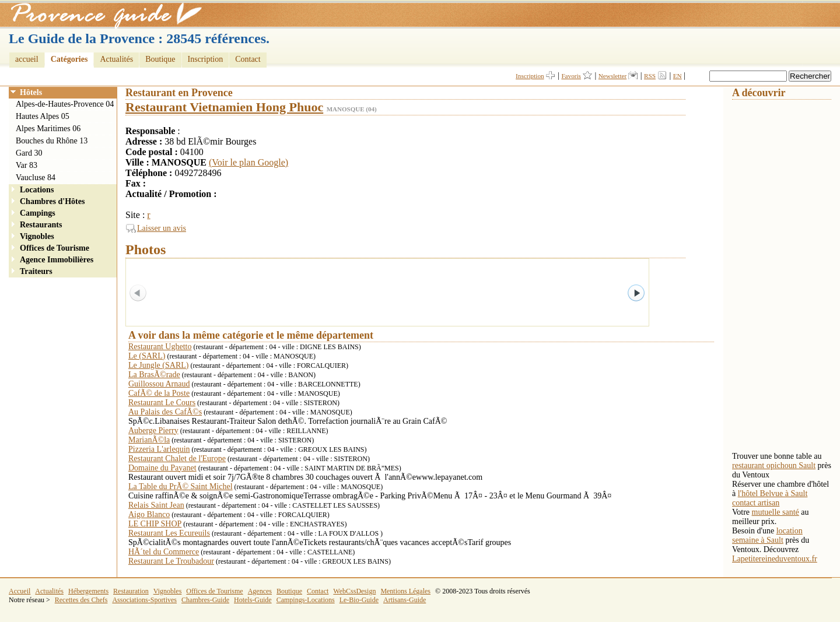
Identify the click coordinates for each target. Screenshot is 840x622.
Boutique (160, 59)
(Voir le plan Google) (249, 162)
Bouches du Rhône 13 (52, 141)
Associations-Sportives (144, 600)
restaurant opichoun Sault (774, 465)
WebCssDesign (354, 591)
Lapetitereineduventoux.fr (775, 559)
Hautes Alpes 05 (43, 116)
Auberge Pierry (153, 431)
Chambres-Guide (205, 600)
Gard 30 (29, 153)
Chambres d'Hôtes (52, 201)
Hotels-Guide (253, 600)
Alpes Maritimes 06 (48, 129)
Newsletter (612, 76)
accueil (27, 59)
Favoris (571, 76)
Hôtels (31, 92)
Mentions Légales (405, 591)
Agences (260, 591)
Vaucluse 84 (36, 178)
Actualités (116, 59)
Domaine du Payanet (162, 468)
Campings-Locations (306, 600)
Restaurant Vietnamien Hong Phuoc (224, 107)
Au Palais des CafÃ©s (165, 412)
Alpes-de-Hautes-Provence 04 (65, 104)
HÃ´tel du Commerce (164, 552)
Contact (248, 59)
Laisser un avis (162, 228)
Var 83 (27, 165)
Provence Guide (102, 15)
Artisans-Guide (405, 600)
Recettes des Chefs (81, 600)
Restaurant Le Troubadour (171, 561)
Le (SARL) (147, 356)
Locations (37, 190)
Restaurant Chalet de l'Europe (177, 458)
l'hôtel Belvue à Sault (773, 493)
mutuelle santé (776, 512)
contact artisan (756, 503)
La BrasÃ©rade (154, 375)
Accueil (20, 591)
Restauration (131, 591)
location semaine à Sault (767, 535)
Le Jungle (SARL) (158, 365)
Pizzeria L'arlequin (159, 449)
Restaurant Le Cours (162, 403)
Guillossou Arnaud (159, 384)
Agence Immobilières (57, 260)
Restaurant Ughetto (160, 347)
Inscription (206, 59)
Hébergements (88, 591)
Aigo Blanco (149, 514)
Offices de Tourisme (55, 248)
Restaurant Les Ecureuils (169, 533)
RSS (650, 76)
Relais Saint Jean (156, 505)
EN (678, 76)
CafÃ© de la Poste (159, 393)
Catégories (69, 59)
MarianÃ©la (149, 440)
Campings (38, 213)
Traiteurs (36, 271)
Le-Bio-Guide (359, 600)
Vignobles (37, 236)
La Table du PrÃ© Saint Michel (181, 486)
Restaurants (41, 225)
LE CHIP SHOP (155, 524)
